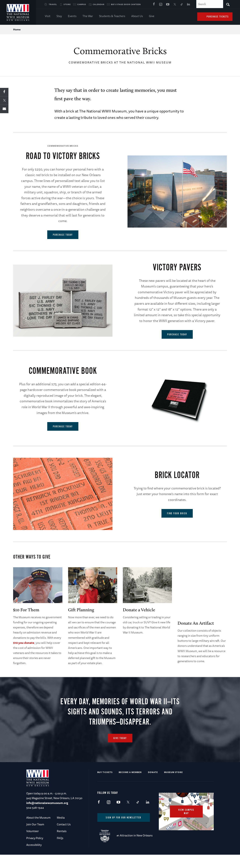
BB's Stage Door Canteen (126, 4)
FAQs (60, 851)
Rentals (62, 844)
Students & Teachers (112, 16)
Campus (82, 4)
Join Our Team (35, 838)
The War (88, 16)
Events (72, 16)
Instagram (161, 5)
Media (61, 831)
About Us (137, 16)
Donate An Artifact (196, 623)
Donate (153, 785)
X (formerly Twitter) (175, 5)
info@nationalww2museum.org (47, 816)
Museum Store (173, 785)
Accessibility (34, 858)
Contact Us (64, 838)
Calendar (99, 4)
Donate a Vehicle (139, 610)
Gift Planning (81, 610)
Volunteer (33, 844)
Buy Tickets (105, 785)
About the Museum (38, 831)
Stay (59, 16)
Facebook (154, 5)
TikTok (181, 5)
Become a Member (130, 785)
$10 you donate (24, 643)
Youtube (168, 5)
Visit (48, 16)
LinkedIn (188, 5)
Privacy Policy (35, 851)
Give (152, 16)
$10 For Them (26, 610)
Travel (53, 4)
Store (67, 4)
